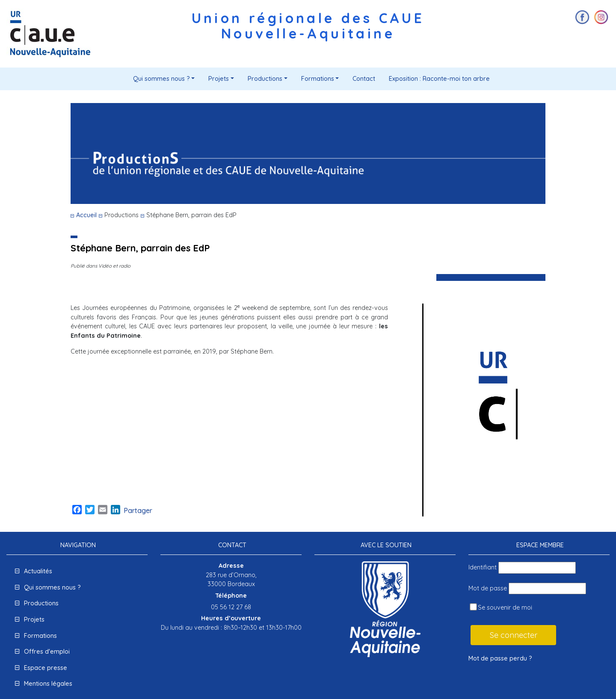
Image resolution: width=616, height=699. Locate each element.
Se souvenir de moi (501, 607)
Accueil (86, 215)
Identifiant (483, 567)
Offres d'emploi (47, 652)
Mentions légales (48, 684)
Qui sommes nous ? (161, 79)
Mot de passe (488, 588)
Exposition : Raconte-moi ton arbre (439, 79)
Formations (318, 79)
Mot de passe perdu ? (500, 658)
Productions (265, 79)
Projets (219, 79)
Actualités (38, 571)
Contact (364, 79)
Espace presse (46, 668)
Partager (138, 510)
